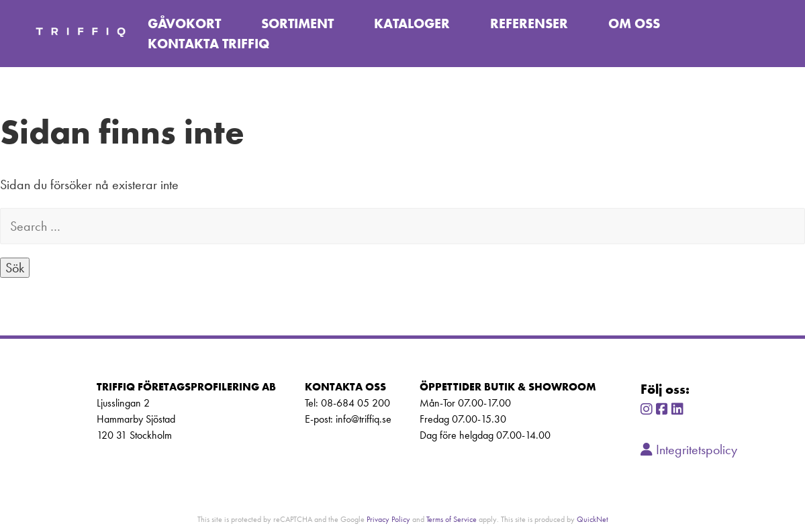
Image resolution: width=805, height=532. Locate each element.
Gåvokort (184, 23)
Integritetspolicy (689, 449)
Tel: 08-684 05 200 (347, 403)
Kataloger (412, 23)
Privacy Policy (388, 519)
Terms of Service (452, 519)
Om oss (634, 23)
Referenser (529, 23)
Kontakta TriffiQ (208, 44)
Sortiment (297, 23)
